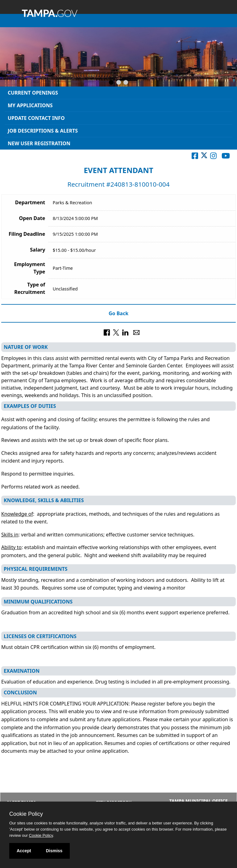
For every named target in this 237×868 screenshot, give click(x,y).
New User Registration (39, 143)
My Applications (30, 105)
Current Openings (33, 93)
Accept (24, 851)
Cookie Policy (26, 814)
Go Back (118, 313)
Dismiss (54, 851)
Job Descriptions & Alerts (43, 131)
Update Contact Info (36, 118)
